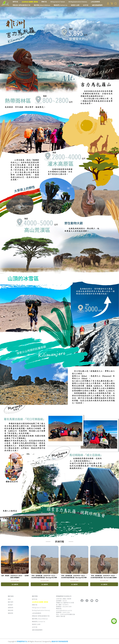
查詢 (9, 599)
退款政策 (11, 608)
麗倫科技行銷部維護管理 (60, 641)
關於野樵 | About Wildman (42, 5)
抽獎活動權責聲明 (97, 5)
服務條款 (11, 613)
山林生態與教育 (95, 2)
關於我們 (11, 602)
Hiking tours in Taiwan (58, 2)
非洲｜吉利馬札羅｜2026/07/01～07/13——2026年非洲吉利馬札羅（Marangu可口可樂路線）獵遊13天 (45, 577)
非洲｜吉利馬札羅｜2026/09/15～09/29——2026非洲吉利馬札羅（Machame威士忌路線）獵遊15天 (104, 577)
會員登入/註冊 (75, 5)
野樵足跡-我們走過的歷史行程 (21, 5)
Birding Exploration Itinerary (78, 2)
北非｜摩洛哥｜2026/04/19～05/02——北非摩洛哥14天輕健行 (15, 577)
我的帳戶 (11, 605)
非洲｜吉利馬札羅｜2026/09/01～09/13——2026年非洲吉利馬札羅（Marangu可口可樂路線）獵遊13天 (74, 577)
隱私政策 (11, 610)
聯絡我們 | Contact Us (61, 5)
